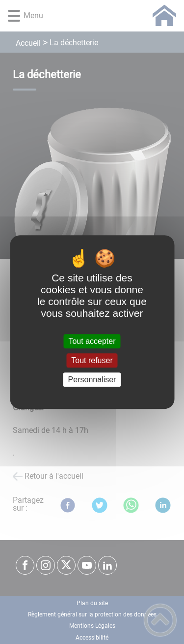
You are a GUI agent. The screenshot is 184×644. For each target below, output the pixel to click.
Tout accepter (92, 341)
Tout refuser (92, 360)
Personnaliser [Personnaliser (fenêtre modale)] (92, 380)
